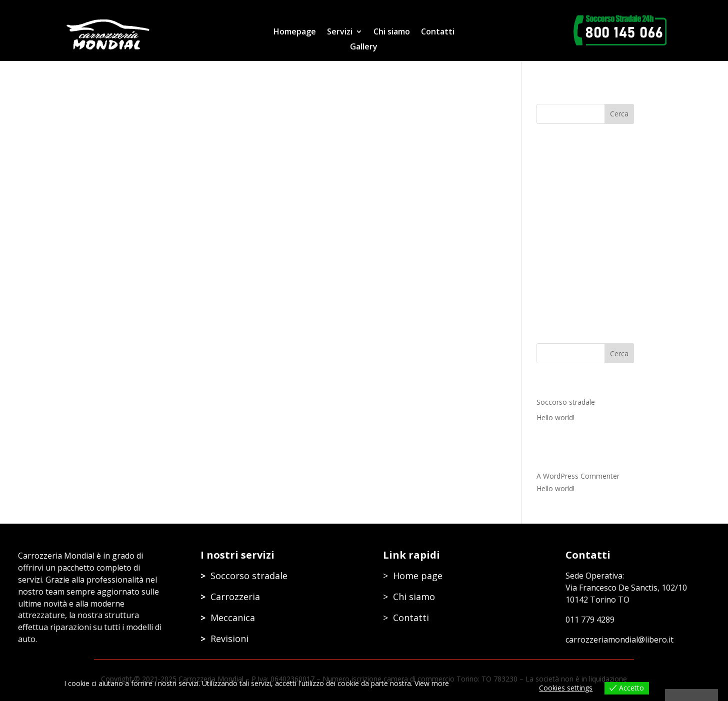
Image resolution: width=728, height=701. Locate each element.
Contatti (438, 32)
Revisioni (229, 639)
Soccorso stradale (566, 402)
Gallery (364, 47)
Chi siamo (392, 32)
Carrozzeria (235, 597)
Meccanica (233, 618)
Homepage (295, 32)
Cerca (619, 353)
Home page (418, 576)
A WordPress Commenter (578, 476)
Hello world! (555, 417)
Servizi (340, 32)
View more (432, 683)
